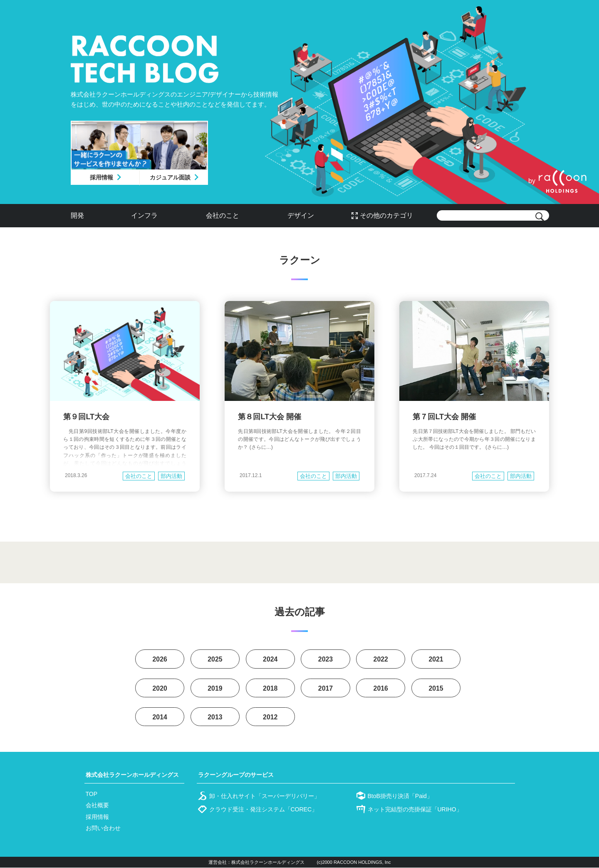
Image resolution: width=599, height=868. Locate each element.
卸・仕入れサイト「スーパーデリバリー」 (265, 796)
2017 (326, 688)
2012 (270, 718)
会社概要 (97, 806)
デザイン (301, 215)
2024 (270, 659)
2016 (381, 688)
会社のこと (223, 215)
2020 (160, 688)
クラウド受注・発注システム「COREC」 (264, 810)
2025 (215, 659)
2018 (270, 688)
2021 (436, 659)
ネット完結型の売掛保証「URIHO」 (415, 810)
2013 (215, 718)
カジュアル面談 (170, 177)
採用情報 (101, 177)
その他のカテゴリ (386, 215)
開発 (77, 215)
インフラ (144, 215)
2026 (160, 659)
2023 (326, 659)
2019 (215, 688)
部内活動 (171, 476)
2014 (160, 718)
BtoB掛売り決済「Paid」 (400, 796)
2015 (436, 688)
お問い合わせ (103, 828)
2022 (381, 659)
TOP (92, 794)
